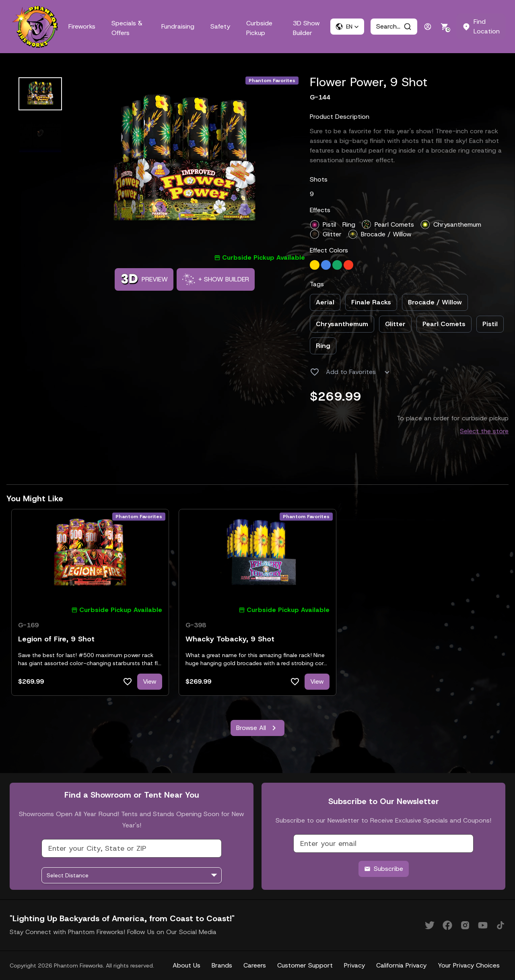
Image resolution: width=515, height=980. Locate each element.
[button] (347, 27)
